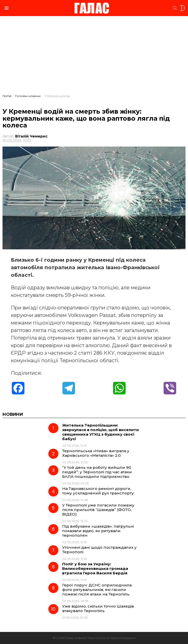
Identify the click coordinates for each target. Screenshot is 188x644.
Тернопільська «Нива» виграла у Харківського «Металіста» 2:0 (96, 453)
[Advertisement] (94, 56)
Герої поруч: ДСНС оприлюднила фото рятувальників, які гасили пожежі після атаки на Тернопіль (97, 590)
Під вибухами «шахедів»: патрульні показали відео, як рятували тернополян (98, 531)
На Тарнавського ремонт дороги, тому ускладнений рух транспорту (98, 491)
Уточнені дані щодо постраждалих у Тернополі (99, 550)
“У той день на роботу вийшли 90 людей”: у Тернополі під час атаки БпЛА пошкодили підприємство (97, 472)
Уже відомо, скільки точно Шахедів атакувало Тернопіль (98, 608)
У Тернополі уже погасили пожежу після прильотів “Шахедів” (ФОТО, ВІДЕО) (98, 510)
